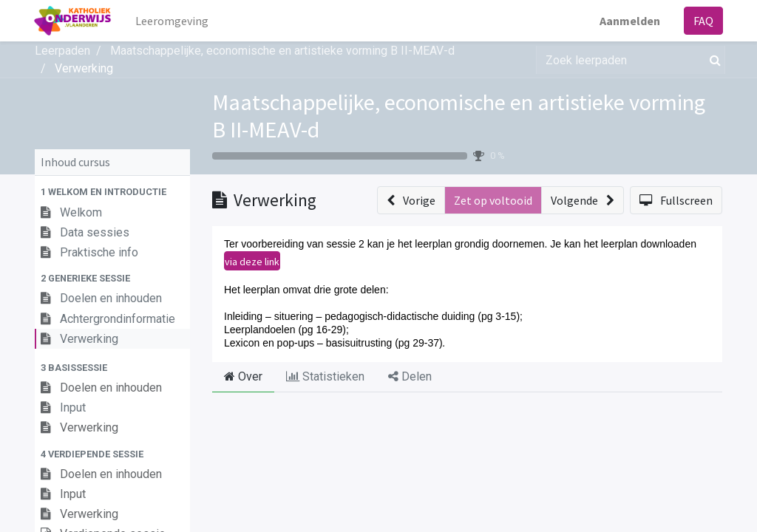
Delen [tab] (410, 376)
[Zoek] (712, 60)
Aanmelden (629, 21)
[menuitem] (173, 21)
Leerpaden (62, 51)
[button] (112, 192)
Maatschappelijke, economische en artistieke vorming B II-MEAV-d (459, 116)
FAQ (703, 21)
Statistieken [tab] (325, 376)
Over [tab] (243, 376)
